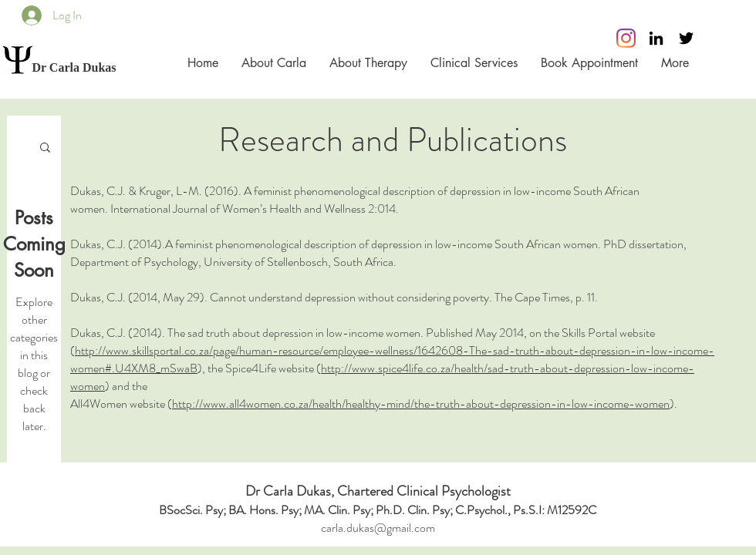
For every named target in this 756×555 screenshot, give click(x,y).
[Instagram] (626, 38)
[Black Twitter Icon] (686, 38)
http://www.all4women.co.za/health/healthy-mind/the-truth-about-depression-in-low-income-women (421, 404)
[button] (45, 148)
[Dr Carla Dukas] (74, 68)
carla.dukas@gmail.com (378, 528)
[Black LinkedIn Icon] (656, 38)
